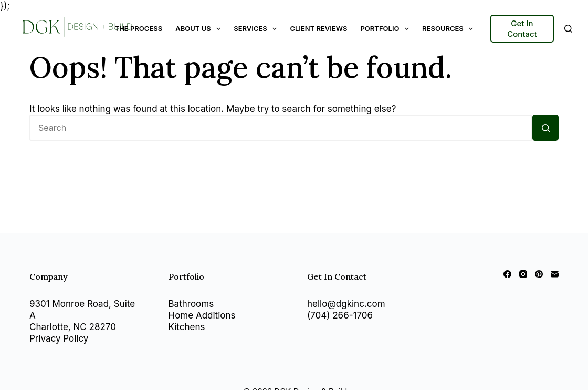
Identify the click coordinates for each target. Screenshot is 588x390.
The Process (139, 28)
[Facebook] (507, 274)
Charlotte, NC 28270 (73, 327)
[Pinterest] (539, 274)
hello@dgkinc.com (346, 304)
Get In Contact (522, 29)
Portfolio (387, 29)
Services (257, 29)
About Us (200, 29)
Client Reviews (318, 28)
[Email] (555, 274)
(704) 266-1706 (340, 315)
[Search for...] (281, 128)
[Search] (568, 29)
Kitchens (187, 327)
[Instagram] (523, 274)
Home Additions (202, 315)
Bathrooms (191, 304)
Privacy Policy (59, 338)
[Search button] (545, 128)
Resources (450, 29)
